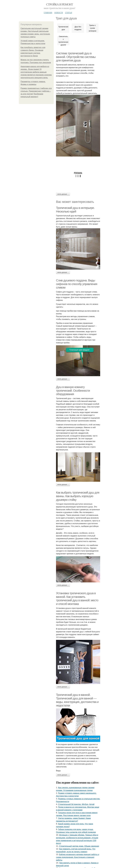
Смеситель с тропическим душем (63, 41)
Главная (48, 12)
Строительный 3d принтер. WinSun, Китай (76, 804)
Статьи (68, 12)
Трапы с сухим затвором (93, 28)
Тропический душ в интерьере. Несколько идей (75, 210)
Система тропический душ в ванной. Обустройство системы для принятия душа (76, 57)
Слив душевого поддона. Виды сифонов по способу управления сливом (77, 284)
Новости (59, 12)
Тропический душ (63, 28)
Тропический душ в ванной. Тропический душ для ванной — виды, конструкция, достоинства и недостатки (77, 700)
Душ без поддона (78, 28)
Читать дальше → (63, 194)
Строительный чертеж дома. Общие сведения (79, 846)
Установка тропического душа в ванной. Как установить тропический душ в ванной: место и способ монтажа (77, 599)
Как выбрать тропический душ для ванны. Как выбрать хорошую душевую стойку (78, 496)
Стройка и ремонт (60, 4)
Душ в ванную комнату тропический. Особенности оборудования (73, 391)
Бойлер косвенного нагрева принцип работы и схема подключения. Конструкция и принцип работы (78, 857)
